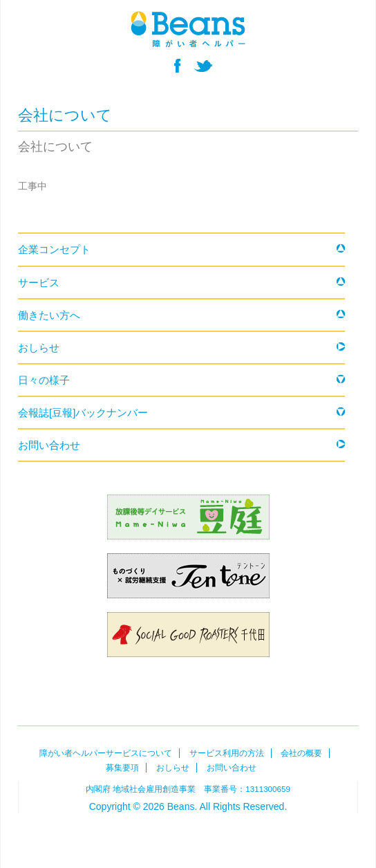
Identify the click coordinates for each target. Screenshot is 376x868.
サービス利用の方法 (227, 753)
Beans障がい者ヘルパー (188, 832)
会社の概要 (301, 753)
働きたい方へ (49, 315)
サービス (39, 283)
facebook (177, 66)
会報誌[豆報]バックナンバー (83, 413)
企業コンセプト (54, 249)
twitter (203, 66)
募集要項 (122, 768)
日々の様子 (44, 380)
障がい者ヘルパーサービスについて (106, 753)
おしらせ (39, 348)
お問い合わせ (49, 445)
